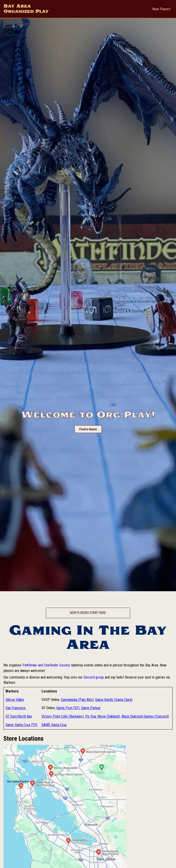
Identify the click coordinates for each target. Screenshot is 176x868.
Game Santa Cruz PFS (21, 725)
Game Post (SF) (68, 708)
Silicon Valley (15, 700)
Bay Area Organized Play (26, 9)
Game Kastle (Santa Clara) (114, 700)
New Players (161, 9)
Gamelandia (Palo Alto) (77, 700)
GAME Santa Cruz (54, 725)
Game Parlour (91, 708)
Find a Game (88, 429)
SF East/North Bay (19, 716)
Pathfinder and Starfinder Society (46, 665)
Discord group (94, 677)
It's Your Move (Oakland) (103, 716)
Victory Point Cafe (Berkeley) (63, 716)
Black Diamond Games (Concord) (145, 716)
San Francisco (16, 708)
